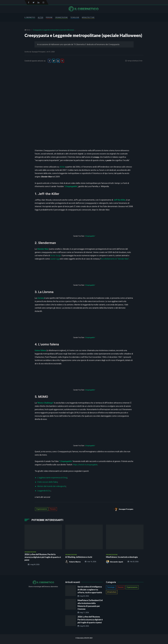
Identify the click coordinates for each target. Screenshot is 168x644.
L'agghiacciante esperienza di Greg (52, 478)
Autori (40, 17)
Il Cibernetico (30, 17)
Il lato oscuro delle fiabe (47, 482)
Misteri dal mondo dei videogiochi (52, 486)
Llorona (40, 298)
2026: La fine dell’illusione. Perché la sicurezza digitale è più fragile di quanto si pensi (90, 620)
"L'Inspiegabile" (90, 236)
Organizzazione (61, 17)
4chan (62, 167)
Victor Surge (55, 255)
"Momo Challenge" (45, 403)
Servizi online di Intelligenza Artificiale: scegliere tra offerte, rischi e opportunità (90, 590)
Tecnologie (75, 17)
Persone (49, 17)
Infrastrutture (88, 17)
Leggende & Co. (44, 491)
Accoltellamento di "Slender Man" (115, 259)
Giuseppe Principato (38, 52)
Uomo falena (40, 350)
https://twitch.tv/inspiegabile (85, 465)
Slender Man (43, 249)
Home (28, 30)
